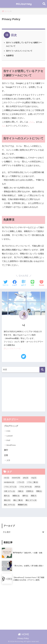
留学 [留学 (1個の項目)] (25, 496)
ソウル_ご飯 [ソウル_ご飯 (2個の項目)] (32, 482)
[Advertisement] (23, 394)
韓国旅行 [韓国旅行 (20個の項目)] (22, 505)
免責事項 (10, 56)
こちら (31, 122)
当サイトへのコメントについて (19, 51)
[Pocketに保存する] (42, 283)
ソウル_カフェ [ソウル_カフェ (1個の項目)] (10, 487)
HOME (23, 634)
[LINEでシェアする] (32, 283)
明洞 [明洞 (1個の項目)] (39, 491)
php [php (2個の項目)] (26, 478)
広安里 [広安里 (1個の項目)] (30, 491)
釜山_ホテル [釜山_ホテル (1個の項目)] (9, 505)
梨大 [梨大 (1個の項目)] (7, 496)
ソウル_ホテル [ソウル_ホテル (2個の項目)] (26, 487)
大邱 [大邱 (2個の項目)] (37, 487)
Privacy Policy (23, 638)
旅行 (6, 450)
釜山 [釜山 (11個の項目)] (7, 500)
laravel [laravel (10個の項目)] (16, 478)
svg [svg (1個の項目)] (34, 478)
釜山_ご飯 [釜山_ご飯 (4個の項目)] (18, 500)
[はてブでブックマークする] (24, 283)
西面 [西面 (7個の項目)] (34, 496)
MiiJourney (24, 4)
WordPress (11, 445)
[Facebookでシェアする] (15, 283)
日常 (6, 455)
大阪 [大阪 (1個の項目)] (21, 491)
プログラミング (11, 426)
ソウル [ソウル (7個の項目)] (21, 482)
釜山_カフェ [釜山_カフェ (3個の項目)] (31, 500)
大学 (8, 460)
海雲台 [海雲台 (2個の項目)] (16, 496)
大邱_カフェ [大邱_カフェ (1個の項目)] (9, 491)
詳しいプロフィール (12, 348)
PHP (8, 440)
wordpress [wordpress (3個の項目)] (9, 482)
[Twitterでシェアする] (6, 283)
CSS (8, 431)
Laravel (9, 436)
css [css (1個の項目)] (7, 478)
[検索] (42, 370)
